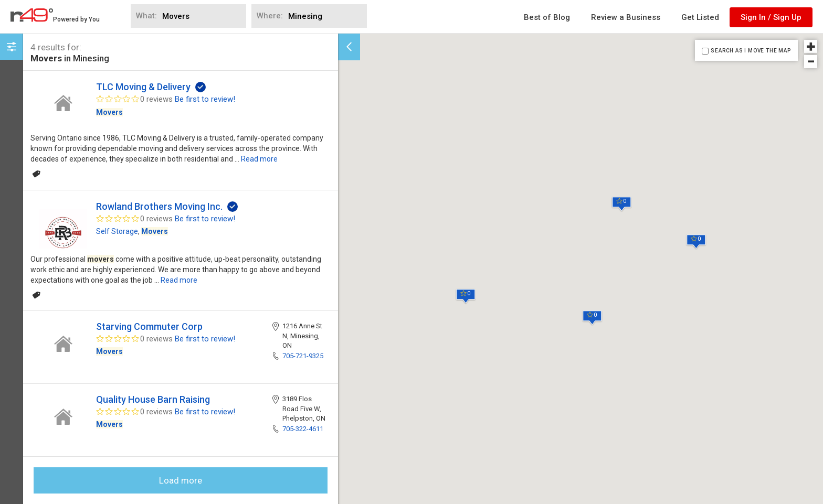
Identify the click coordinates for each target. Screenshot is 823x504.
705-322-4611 (303, 429)
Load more (181, 480)
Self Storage (117, 231)
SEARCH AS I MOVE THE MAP (751, 51)
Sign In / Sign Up (771, 17)
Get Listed (700, 17)
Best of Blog (547, 17)
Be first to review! (205, 99)
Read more (259, 159)
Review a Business (626, 17)
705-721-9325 (303, 356)
